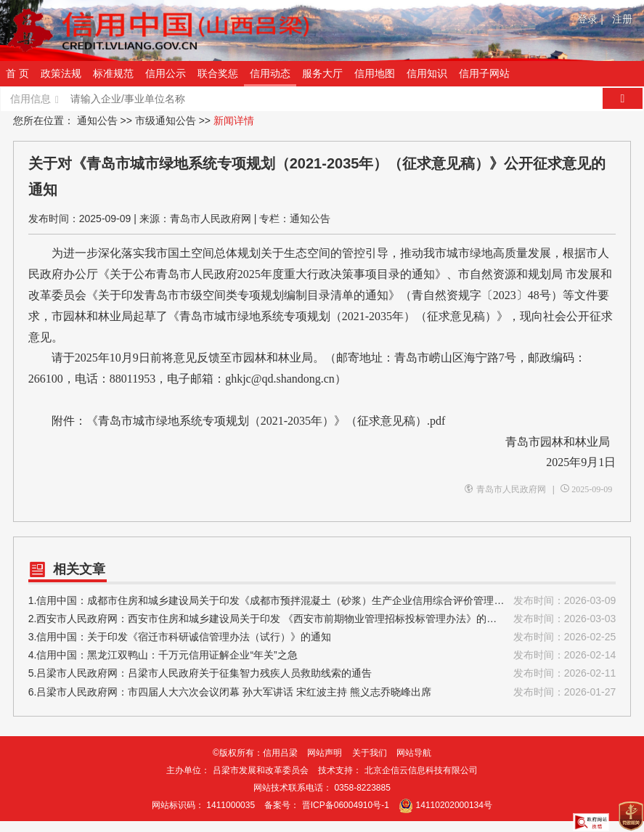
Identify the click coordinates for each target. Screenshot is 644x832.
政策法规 (61, 73)
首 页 (17, 73)
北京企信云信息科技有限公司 (421, 770)
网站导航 (414, 753)
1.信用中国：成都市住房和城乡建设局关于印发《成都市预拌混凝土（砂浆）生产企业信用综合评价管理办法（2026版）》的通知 (322, 601)
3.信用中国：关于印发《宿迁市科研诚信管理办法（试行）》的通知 (322, 637)
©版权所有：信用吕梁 (255, 753)
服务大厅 (322, 73)
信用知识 (427, 73)
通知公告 (97, 121)
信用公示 (166, 73)
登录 (590, 19)
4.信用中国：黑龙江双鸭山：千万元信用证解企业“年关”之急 (322, 655)
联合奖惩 (218, 73)
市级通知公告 (166, 121)
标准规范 (113, 73)
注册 (622, 19)
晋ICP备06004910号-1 (346, 805)
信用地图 (375, 73)
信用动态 (270, 73)
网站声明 (325, 753)
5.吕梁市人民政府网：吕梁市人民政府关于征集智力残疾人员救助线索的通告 (322, 673)
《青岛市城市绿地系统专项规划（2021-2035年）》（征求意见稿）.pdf (266, 421)
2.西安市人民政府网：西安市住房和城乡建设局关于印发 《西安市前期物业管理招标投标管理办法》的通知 (322, 619)
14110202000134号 (454, 805)
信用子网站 (484, 73)
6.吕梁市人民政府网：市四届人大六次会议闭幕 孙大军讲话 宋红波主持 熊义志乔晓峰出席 (322, 692)
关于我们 (370, 753)
